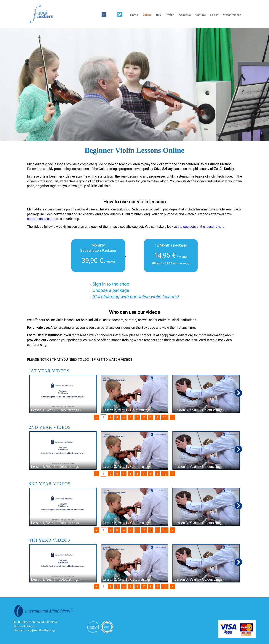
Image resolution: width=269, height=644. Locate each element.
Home (134, 15)
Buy (159, 15)
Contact (200, 15)
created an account (41, 219)
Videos (147, 15)
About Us (185, 15)
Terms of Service (24, 626)
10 (165, 417)
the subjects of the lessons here (201, 227)
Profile (170, 15)
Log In (214, 15)
